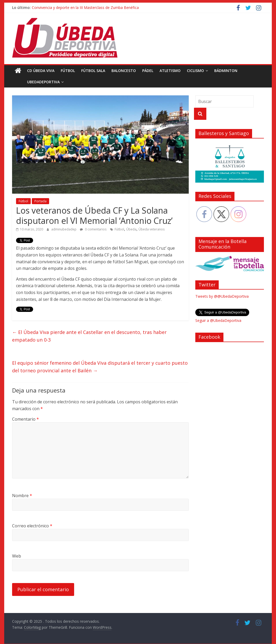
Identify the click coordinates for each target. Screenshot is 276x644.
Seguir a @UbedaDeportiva (218, 320)
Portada (40, 201)
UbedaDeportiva (32, 82)
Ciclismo (195, 71)
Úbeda (131, 229)
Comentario (25, 419)
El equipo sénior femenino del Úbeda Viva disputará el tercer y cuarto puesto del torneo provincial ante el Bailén (100, 367)
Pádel (148, 71)
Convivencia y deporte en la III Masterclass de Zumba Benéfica (85, 7)
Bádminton (226, 71)
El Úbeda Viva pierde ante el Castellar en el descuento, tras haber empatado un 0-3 (89, 336)
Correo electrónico (32, 526)
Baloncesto (124, 71)
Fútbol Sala (93, 71)
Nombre (22, 496)
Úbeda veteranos (152, 229)
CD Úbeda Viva (41, 71)
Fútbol (68, 71)
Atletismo (170, 71)
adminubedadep (64, 229)
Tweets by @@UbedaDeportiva (222, 296)
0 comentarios (93, 229)
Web (17, 556)
